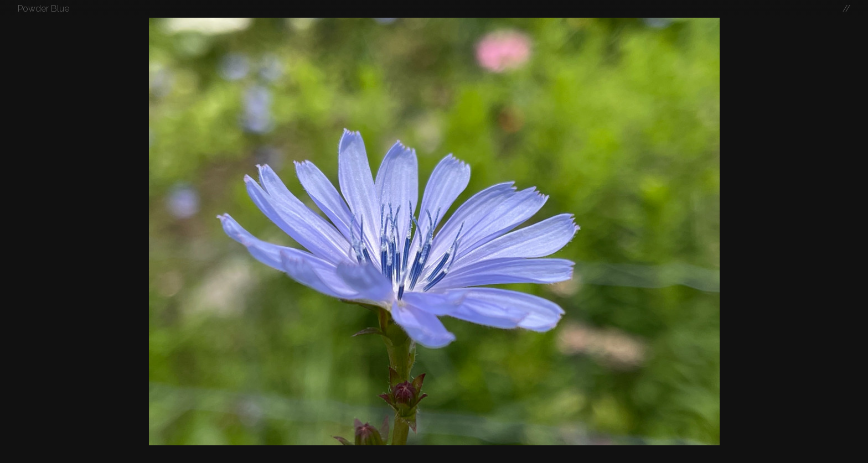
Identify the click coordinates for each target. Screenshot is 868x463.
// (846, 9)
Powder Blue (43, 9)
